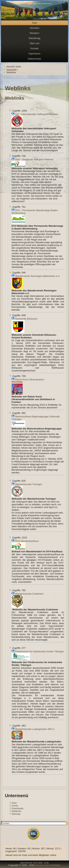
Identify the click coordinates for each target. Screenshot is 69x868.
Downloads (17, 808)
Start (34, 23)
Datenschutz (34, 59)
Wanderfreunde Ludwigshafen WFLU (35, 729)
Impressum (34, 54)
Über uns (34, 43)
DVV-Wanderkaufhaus (27, 541)
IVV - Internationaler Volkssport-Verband (36, 114)
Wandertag (34, 38)
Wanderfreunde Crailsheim (29, 594)
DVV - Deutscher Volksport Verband (34, 159)
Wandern (34, 33)
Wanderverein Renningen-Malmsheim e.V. (37, 276)
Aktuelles (34, 28)
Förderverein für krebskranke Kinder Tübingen (40, 651)
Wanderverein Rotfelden (48, 865)
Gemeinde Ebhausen (26, 319)
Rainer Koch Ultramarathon (30, 380)
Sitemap (16, 814)
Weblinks (16, 811)
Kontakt (34, 48)
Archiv (15, 806)
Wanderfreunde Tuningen (29, 484)
